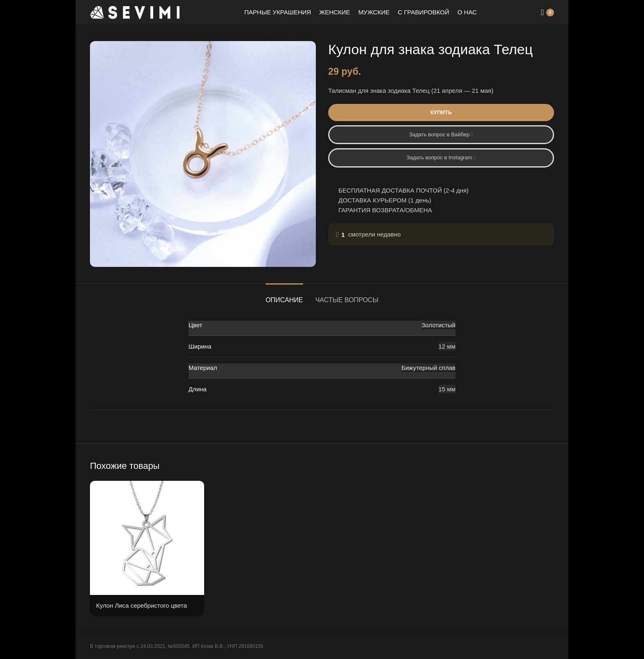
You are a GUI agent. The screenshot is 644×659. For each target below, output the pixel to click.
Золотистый (438, 325)
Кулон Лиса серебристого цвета (141, 605)
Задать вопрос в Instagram (441, 157)
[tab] (284, 296)
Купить (441, 112)
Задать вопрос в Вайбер (441, 134)
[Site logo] (135, 12)
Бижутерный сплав (428, 368)
